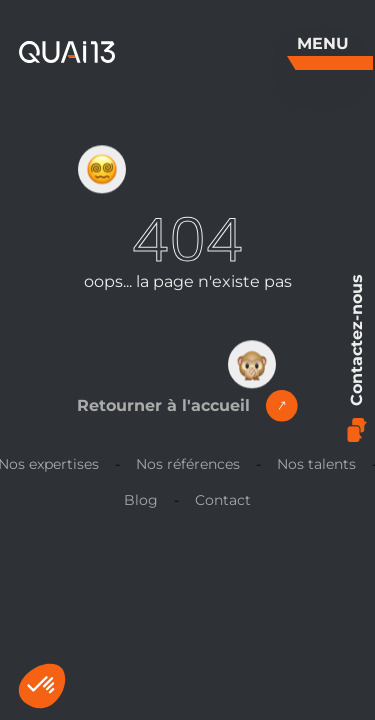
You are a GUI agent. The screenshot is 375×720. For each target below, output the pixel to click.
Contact (223, 500)
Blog (141, 500)
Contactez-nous (357, 358)
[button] (42, 686)
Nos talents (316, 464)
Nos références (188, 464)
